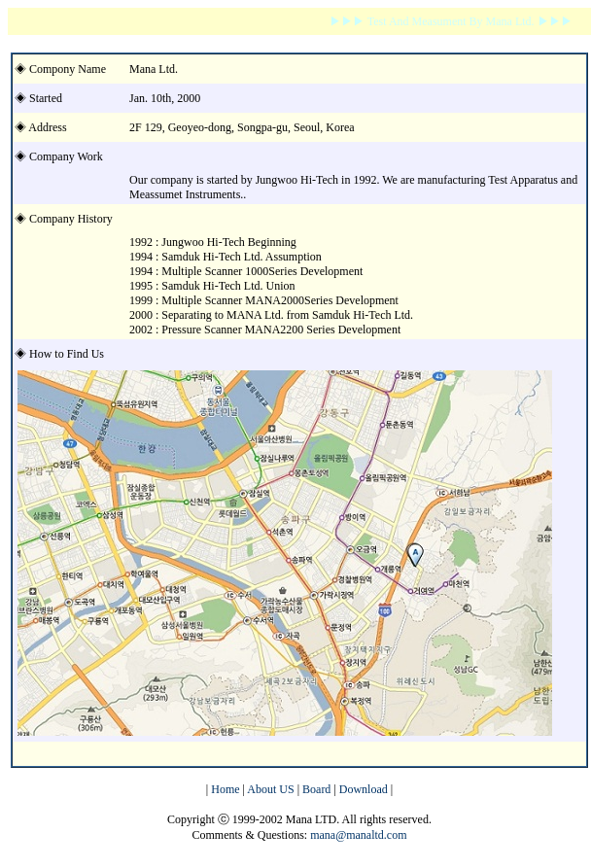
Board (316, 789)
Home (224, 789)
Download (364, 789)
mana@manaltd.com (358, 835)
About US (272, 789)
